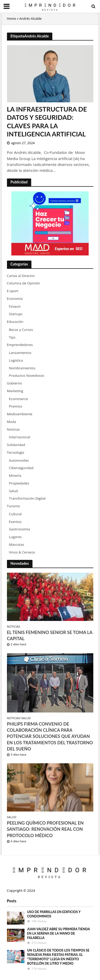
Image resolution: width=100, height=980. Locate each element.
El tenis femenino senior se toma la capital (50, 635)
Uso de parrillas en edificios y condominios (54, 914)
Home (11, 19)
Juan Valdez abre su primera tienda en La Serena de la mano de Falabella (58, 933)
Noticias (14, 627)
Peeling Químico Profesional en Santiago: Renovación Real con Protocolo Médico (45, 829)
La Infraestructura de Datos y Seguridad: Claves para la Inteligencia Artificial (47, 121)
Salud (26, 718)
